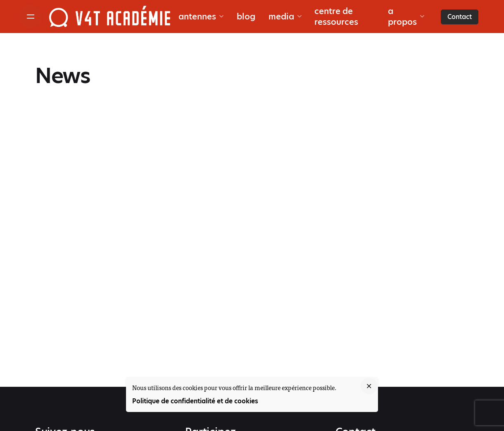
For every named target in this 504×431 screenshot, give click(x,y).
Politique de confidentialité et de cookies (195, 401)
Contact (460, 17)
